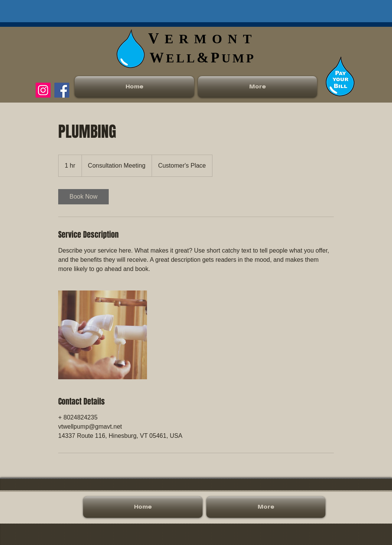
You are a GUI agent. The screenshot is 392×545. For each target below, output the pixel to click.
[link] (83, 197)
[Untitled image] (103, 335)
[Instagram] (43, 90)
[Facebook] (62, 90)
